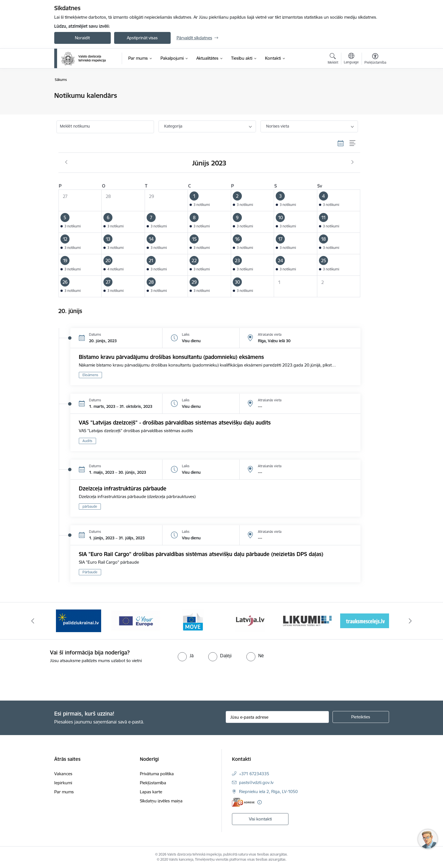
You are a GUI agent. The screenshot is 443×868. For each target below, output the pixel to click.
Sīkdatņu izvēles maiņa (161, 801)
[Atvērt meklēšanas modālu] (333, 59)
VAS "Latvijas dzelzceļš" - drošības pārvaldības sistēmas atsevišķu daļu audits (175, 423)
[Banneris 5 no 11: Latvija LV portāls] (250, 620)
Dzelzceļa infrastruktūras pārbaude (123, 488)
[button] (209, 201)
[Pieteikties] (361, 717)
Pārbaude (90, 572)
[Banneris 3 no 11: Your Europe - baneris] (136, 620)
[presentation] (47, 680)
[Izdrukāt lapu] (375, 93)
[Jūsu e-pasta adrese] (277, 717)
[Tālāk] (411, 621)
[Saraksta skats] (353, 143)
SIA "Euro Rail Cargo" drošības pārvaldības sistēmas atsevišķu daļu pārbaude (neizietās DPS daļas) (201, 554)
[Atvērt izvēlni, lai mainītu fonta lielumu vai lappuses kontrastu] (375, 59)
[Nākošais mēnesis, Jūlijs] (352, 162)
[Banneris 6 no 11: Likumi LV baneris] (308, 620)
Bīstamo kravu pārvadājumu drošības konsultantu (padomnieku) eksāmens (171, 357)
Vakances (63, 774)
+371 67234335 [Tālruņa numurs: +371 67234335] (254, 774)
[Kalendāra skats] (341, 143)
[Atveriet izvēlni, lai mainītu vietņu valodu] (351, 59)
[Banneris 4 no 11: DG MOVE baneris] (193, 620)
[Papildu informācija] (259, 802)
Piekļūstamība (153, 783)
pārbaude (90, 506)
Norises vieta (278, 126)
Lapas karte (151, 792)
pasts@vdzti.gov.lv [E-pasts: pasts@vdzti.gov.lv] (256, 782)
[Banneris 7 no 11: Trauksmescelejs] (365, 620)
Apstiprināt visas (142, 38)
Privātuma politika (157, 774)
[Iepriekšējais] (33, 621)
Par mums (64, 792)
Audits (87, 441)
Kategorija (173, 126)
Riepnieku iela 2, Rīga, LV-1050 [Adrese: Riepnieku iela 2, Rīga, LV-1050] (268, 791)
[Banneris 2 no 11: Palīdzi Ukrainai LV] (79, 620)
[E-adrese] (243, 802)
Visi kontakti (260, 819)
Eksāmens (90, 375)
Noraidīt (82, 38)
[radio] (186, 656)
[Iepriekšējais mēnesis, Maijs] (66, 162)
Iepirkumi (63, 783)
